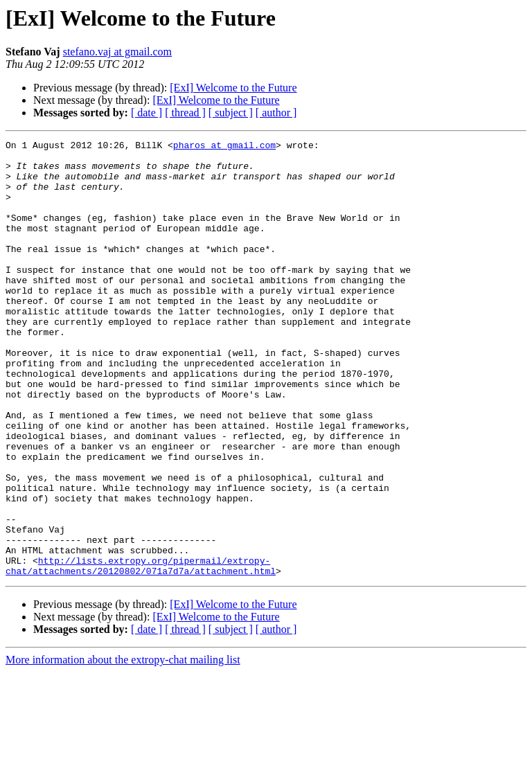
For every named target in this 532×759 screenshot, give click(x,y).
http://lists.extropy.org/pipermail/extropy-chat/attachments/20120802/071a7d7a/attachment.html (141, 652)
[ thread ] (185, 113)
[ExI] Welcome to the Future (233, 88)
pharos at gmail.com (224, 147)
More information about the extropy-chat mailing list (123, 747)
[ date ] (147, 113)
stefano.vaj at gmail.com (117, 52)
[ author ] (276, 113)
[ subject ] (231, 113)
